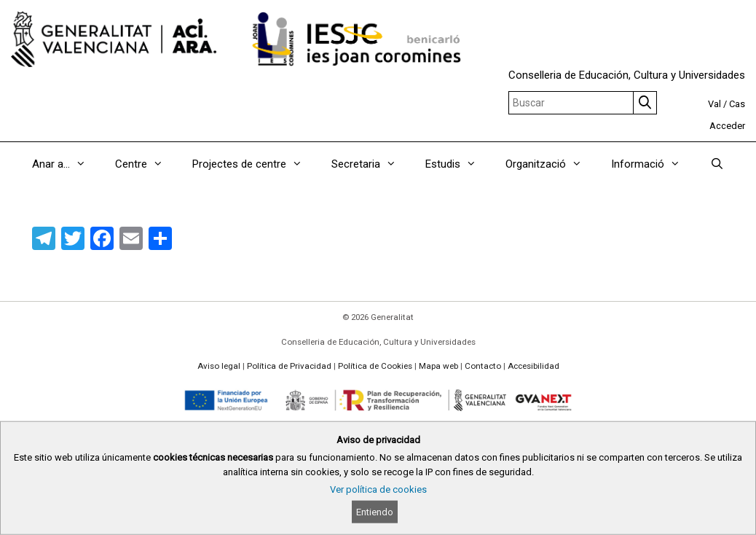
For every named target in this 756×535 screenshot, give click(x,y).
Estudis (458, 164)
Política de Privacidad (289, 366)
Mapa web (438, 366)
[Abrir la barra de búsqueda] (716, 164)
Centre (146, 164)
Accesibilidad (533, 366)
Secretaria (371, 164)
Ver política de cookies (378, 489)
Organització (551, 164)
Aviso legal (219, 366)
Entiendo (375, 512)
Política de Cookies (375, 366)
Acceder (727, 126)
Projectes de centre (255, 164)
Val (714, 104)
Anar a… (66, 164)
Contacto (483, 366)
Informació (653, 164)
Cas (737, 104)
